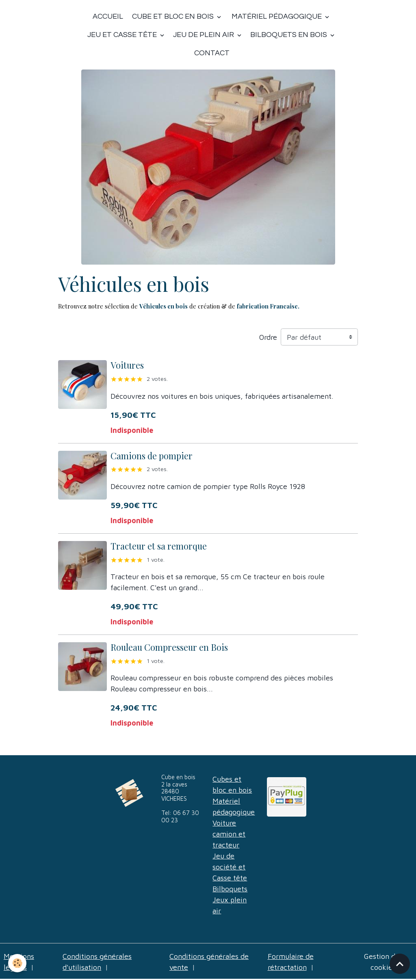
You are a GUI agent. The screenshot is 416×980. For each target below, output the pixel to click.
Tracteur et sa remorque (159, 546)
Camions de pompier (152, 456)
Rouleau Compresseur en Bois (169, 647)
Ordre (268, 337)
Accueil (108, 16)
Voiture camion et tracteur (229, 834)
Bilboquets (230, 889)
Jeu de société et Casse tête (230, 867)
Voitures (127, 365)
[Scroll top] (400, 964)
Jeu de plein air (204, 35)
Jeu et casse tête (123, 35)
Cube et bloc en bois (173, 16)
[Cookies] (17, 963)
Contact (212, 53)
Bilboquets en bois (289, 35)
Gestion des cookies (383, 962)
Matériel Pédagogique (277, 16)
